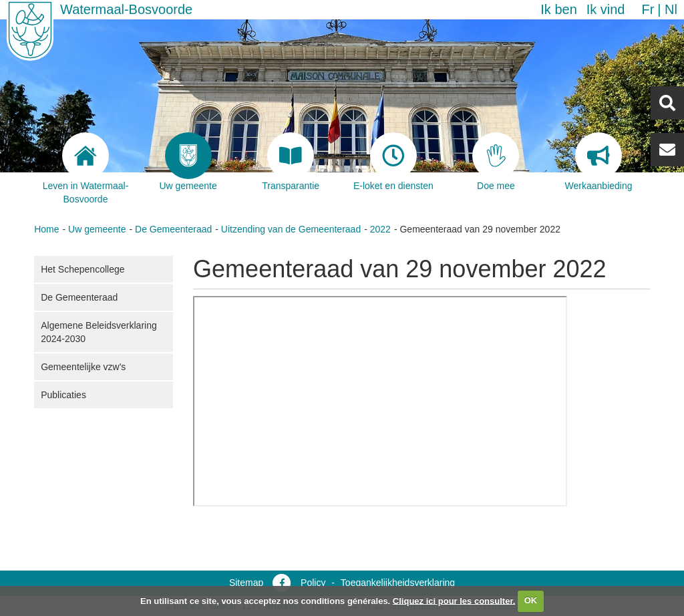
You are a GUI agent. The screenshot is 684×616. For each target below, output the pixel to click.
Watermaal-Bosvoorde (126, 9)
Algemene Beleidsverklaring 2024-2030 (99, 332)
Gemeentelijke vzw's (83, 367)
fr (648, 9)
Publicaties (63, 395)
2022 (380, 229)
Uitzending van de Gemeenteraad (291, 229)
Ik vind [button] (606, 9)
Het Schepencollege (82, 269)
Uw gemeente (97, 229)
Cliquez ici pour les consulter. (454, 600)
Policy (313, 583)
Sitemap (246, 583)
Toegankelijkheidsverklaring (398, 583)
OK (531, 600)
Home (46, 229)
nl (671, 9)
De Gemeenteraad (173, 229)
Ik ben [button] (558, 9)
